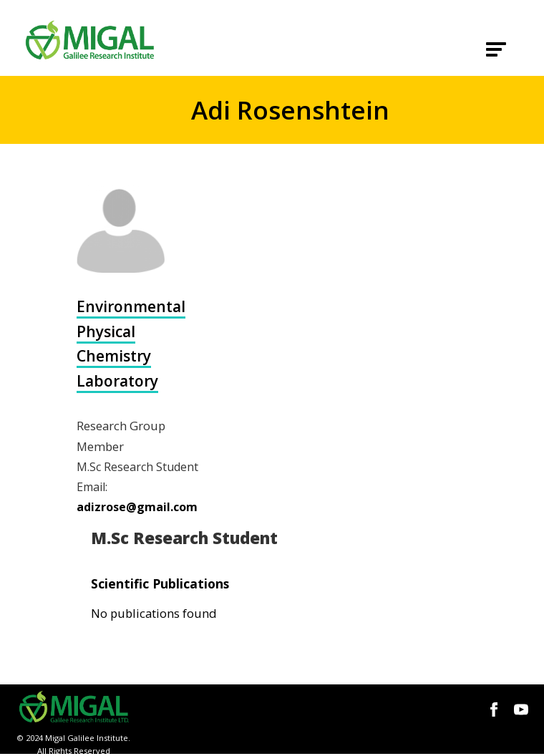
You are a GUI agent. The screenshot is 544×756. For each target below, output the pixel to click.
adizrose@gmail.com (137, 507)
